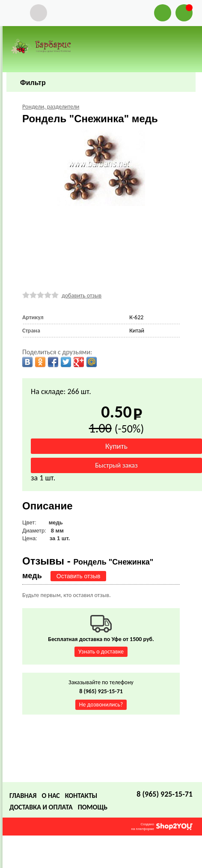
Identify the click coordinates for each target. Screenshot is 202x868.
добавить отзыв (82, 296)
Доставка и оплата (41, 807)
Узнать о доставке (101, 652)
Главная (23, 796)
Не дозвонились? (101, 705)
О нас (50, 796)
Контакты (81, 796)
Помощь (93, 807)
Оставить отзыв (79, 576)
